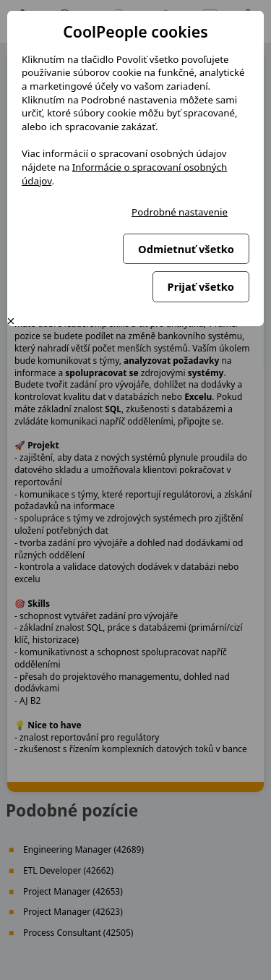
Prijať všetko (201, 286)
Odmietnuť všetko (186, 249)
